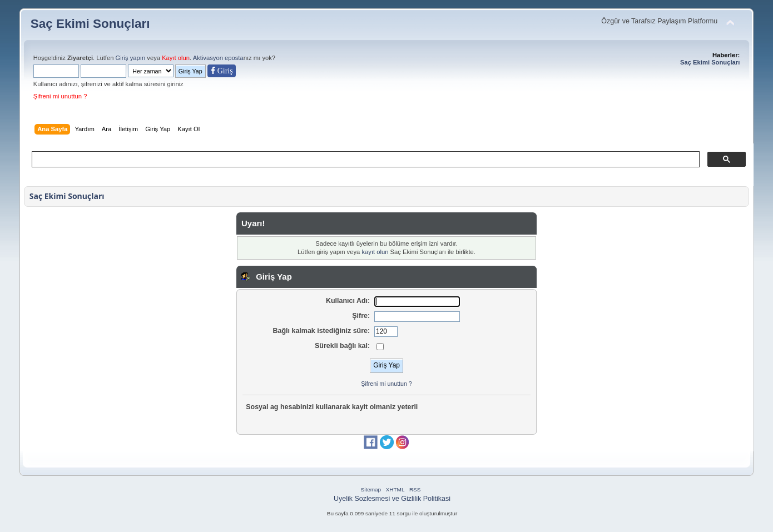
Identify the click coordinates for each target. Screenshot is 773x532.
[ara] (365, 160)
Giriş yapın (131, 58)
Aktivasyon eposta (218, 58)
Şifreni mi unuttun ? (60, 96)
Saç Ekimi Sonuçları (90, 24)
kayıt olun (375, 252)
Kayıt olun (176, 58)
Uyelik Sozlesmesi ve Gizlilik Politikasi (392, 499)
